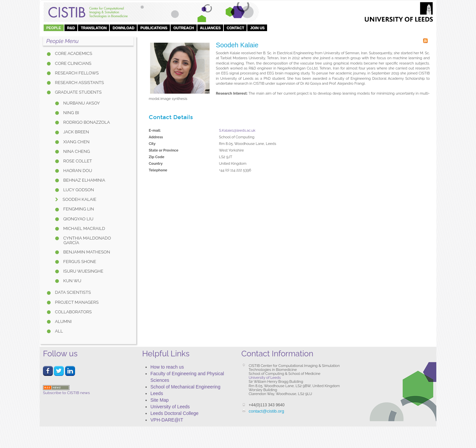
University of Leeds (170, 407)
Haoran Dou (77, 171)
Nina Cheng (76, 151)
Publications (154, 28)
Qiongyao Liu (78, 219)
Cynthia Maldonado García (87, 240)
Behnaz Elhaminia (84, 180)
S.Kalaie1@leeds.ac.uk (237, 131)
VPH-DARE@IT (167, 420)
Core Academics (73, 53)
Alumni (63, 321)
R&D (71, 28)
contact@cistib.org (266, 411)
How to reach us (167, 367)
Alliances (210, 28)
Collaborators (73, 312)
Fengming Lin (78, 209)
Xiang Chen (76, 142)
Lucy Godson (78, 190)
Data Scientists (72, 292)
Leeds (157, 393)
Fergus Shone (79, 262)
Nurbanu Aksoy (81, 103)
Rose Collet (77, 161)
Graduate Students (78, 92)
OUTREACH (183, 28)
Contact (235, 28)
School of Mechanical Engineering (185, 387)
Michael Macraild (84, 228)
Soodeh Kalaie (79, 199)
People (54, 28)
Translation (94, 28)
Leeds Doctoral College (175, 413)
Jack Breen (76, 132)
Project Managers (76, 302)
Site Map (159, 400)
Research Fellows (76, 73)
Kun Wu (72, 281)
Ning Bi (71, 113)
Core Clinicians (73, 63)
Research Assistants (79, 83)
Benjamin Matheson (86, 252)
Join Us (257, 28)
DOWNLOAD (123, 28)
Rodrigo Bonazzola (86, 122)
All (58, 331)
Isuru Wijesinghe (83, 271)
